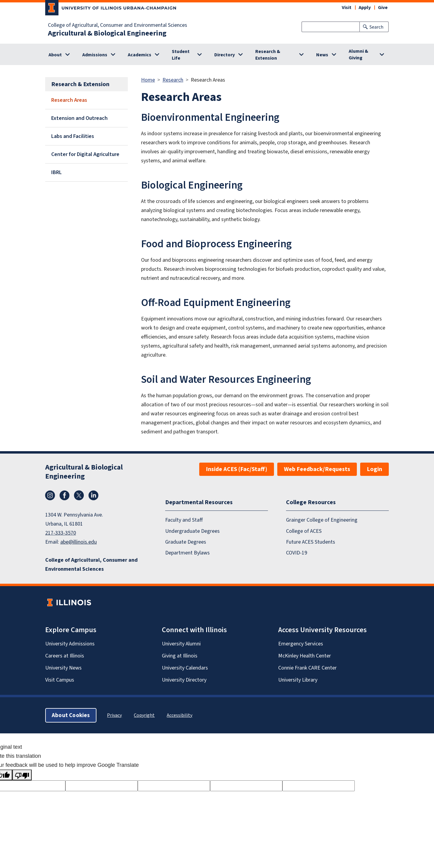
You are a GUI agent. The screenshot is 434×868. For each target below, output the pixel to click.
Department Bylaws (187, 553)
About (55, 55)
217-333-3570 (61, 533)
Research (173, 80)
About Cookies (71, 715)
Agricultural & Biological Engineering (107, 33)
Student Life (181, 55)
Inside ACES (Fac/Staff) (237, 469)
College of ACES (304, 531)
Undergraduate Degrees (192, 531)
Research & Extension (268, 55)
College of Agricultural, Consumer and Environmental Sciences (118, 25)
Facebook (64, 495)
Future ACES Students (311, 542)
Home (148, 80)
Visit (347, 7)
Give (383, 7)
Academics (140, 55)
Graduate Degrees (186, 542)
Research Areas (69, 100)
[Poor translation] (22, 775)
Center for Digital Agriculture (85, 154)
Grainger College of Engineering (322, 520)
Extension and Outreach (79, 118)
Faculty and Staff (184, 520)
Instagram (50, 495)
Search (376, 27)
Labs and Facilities (73, 136)
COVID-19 (297, 553)
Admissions (95, 55)
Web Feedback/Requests (317, 469)
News (322, 55)
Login (374, 469)
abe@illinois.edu (79, 542)
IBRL (57, 172)
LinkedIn (93, 495)
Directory (225, 55)
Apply (365, 7)
